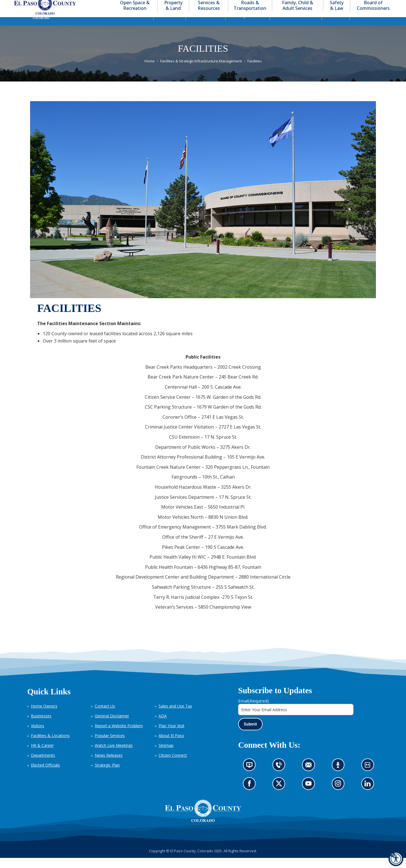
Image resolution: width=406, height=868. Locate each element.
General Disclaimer (112, 726)
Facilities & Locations (50, 746)
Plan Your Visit (172, 736)
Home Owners (44, 716)
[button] (364, 5)
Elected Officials (45, 775)
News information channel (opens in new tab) (251, 777)
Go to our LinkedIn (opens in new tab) (369, 796)
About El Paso (171, 746)
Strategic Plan (107, 775)
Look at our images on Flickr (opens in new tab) (369, 777)
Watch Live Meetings (114, 755)
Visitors (38, 736)
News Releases (109, 765)
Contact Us (105, 716)
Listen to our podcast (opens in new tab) (339, 777)
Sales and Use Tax (175, 716)
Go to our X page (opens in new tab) (280, 796)
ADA (163, 726)
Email (253, 711)
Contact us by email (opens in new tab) (310, 777)
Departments (43, 765)
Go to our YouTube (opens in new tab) (310, 796)
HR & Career (42, 755)
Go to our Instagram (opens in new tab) (340, 796)
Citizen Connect (173, 765)
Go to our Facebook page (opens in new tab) (251, 796)
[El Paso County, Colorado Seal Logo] (203, 821)
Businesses (41, 726)
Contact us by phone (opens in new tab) (280, 777)
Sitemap (166, 755)
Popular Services (110, 746)
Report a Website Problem (119, 736)
